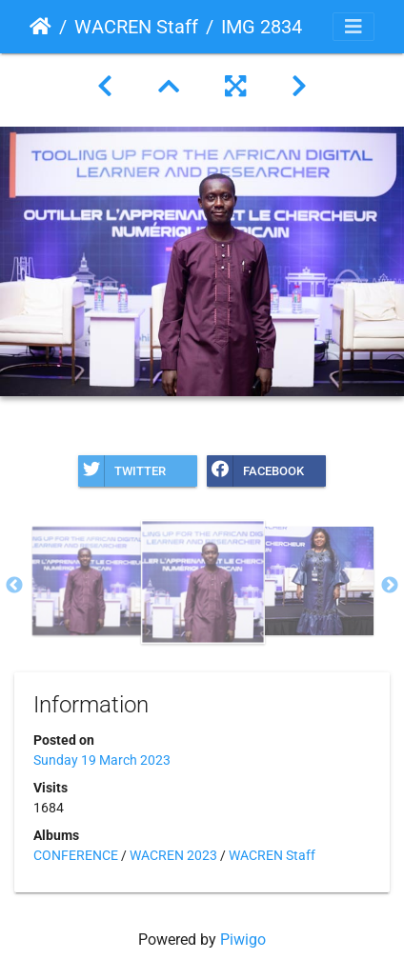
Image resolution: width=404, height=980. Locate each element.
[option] (87, 581)
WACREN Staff (136, 27)
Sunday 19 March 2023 (102, 760)
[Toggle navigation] (353, 27)
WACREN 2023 (173, 855)
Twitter (122, 471)
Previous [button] (14, 586)
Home (40, 27)
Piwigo (243, 940)
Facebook (255, 471)
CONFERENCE (76, 855)
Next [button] (390, 586)
